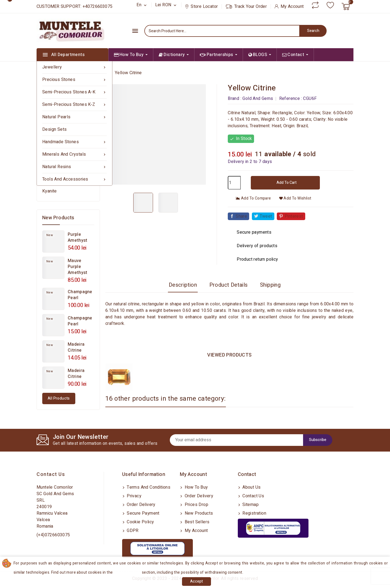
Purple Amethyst (77, 237)
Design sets (54, 129)
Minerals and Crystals (74, 154)
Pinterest (294, 216)
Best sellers (196, 522)
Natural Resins (74, 167)
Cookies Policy (128, 572)
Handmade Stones (74, 142)
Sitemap (250, 505)
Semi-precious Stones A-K (74, 92)
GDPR (132, 531)
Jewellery (74, 67)
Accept (196, 581)
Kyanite (50, 191)
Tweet (266, 216)
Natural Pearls (74, 117)
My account (196, 531)
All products (59, 398)
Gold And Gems (258, 99)
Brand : (235, 99)
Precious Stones (74, 80)
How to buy (196, 487)
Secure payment (143, 513)
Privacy (134, 496)
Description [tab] (183, 285)
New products (198, 513)
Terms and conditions (148, 487)
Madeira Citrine (76, 347)
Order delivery (141, 505)
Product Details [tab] (229, 285)
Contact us (51, 474)
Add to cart (286, 183)
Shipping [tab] (270, 285)
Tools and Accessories (74, 179)
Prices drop (196, 505)
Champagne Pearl (80, 295)
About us (251, 487)
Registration (254, 513)
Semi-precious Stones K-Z (74, 105)
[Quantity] (234, 183)
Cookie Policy (140, 522)
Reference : (291, 99)
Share (241, 216)
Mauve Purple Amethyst (77, 267)
